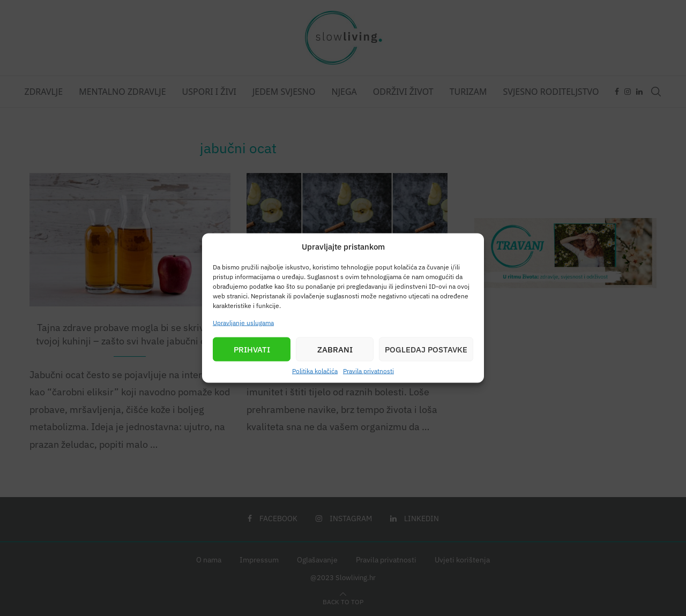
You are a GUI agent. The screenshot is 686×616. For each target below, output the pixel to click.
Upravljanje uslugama (243, 323)
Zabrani (335, 349)
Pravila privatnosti (368, 371)
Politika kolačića (315, 371)
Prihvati (252, 349)
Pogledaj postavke (426, 349)
